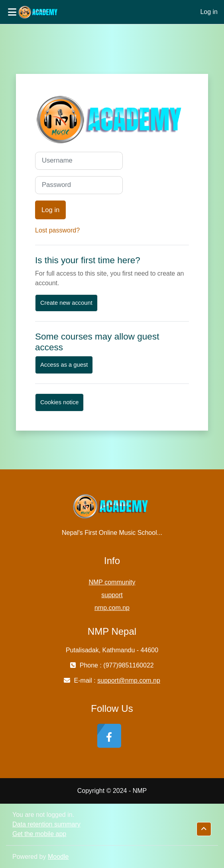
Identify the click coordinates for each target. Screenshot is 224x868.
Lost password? (57, 230)
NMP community (112, 582)
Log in (209, 12)
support (112, 595)
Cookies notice (59, 402)
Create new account (66, 303)
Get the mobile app (39, 834)
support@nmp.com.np (129, 680)
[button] (204, 829)
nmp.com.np (112, 608)
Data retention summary (46, 824)
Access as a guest (64, 365)
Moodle (58, 857)
